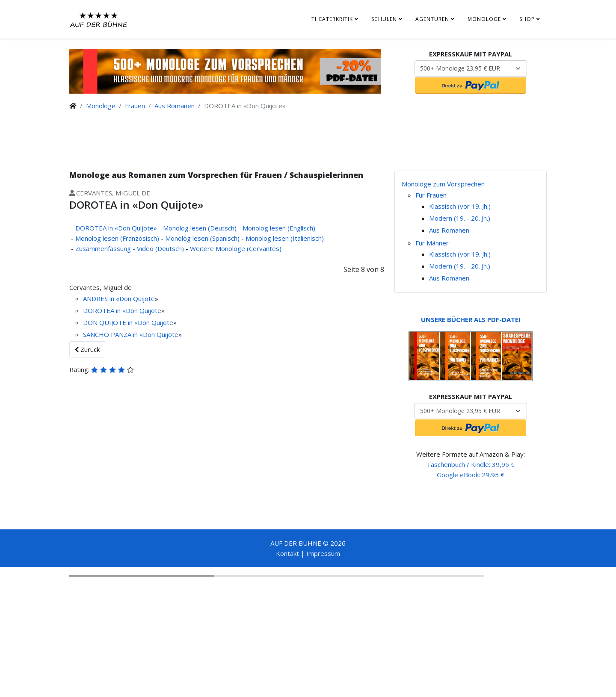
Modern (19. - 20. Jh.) (460, 218)
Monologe (484, 19)
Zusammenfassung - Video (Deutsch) (130, 248)
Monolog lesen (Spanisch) (202, 238)
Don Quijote (137, 298)
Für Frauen (431, 195)
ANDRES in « (101, 298)
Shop (527, 19)
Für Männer (432, 243)
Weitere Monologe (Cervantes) (236, 248)
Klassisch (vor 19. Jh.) (460, 206)
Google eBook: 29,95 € (471, 475)
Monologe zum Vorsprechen (443, 184)
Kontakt (287, 553)
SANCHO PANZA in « (113, 334)
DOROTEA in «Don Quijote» (116, 228)
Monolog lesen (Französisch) (117, 238)
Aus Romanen (175, 106)
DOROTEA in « (104, 310)
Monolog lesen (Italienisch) (285, 238)
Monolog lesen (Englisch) (279, 228)
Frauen (135, 106)
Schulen (384, 19)
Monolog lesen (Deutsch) (200, 228)
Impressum (323, 553)
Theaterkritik (332, 19)
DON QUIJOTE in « (110, 322)
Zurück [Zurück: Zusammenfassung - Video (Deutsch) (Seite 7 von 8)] (87, 349)
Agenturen (432, 19)
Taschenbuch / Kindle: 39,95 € (471, 464)
